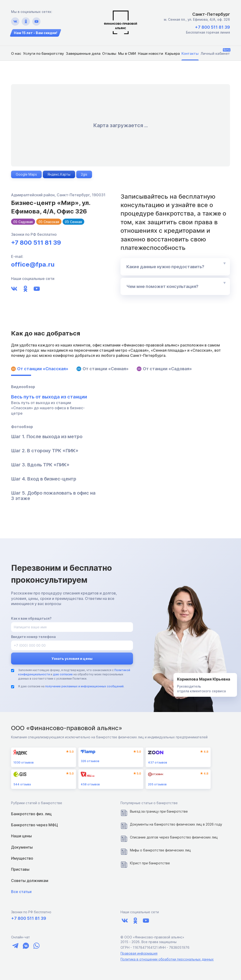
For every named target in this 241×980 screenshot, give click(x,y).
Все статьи (21, 892)
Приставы (20, 869)
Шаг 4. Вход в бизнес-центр (44, 479)
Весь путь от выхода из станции (49, 397)
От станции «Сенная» (102, 369)
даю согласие (63, 674)
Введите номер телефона (33, 637)
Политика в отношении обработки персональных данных (167, 959)
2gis (84, 174)
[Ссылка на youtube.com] (36, 22)
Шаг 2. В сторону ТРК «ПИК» (45, 451)
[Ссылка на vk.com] (15, 22)
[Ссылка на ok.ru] (26, 22)
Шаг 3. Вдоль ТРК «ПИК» (40, 465)
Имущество (22, 858)
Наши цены (21, 836)
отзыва (22, 784)
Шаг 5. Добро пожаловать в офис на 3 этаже (53, 496)
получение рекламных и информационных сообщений (84, 686)
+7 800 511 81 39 (212, 27)
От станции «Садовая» (164, 369)
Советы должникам (30, 881)
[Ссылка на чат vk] (26, 946)
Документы (22, 847)
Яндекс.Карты (59, 174)
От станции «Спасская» (40, 369)
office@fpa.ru (33, 264)
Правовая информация (139, 953)
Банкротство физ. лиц (31, 814)
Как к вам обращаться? (31, 618)
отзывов (24, 762)
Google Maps (26, 174)
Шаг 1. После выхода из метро (47, 437)
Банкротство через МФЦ (34, 825)
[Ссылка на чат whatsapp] (36, 946)
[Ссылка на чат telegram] (15, 946)
